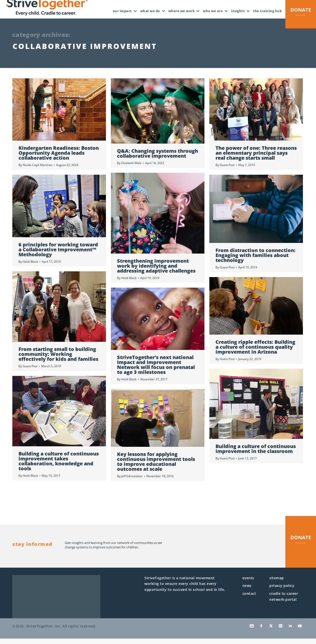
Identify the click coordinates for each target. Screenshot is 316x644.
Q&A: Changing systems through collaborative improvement (158, 159)
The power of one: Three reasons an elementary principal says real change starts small (256, 158)
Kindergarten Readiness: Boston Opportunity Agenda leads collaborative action (59, 158)
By (35, 170)
